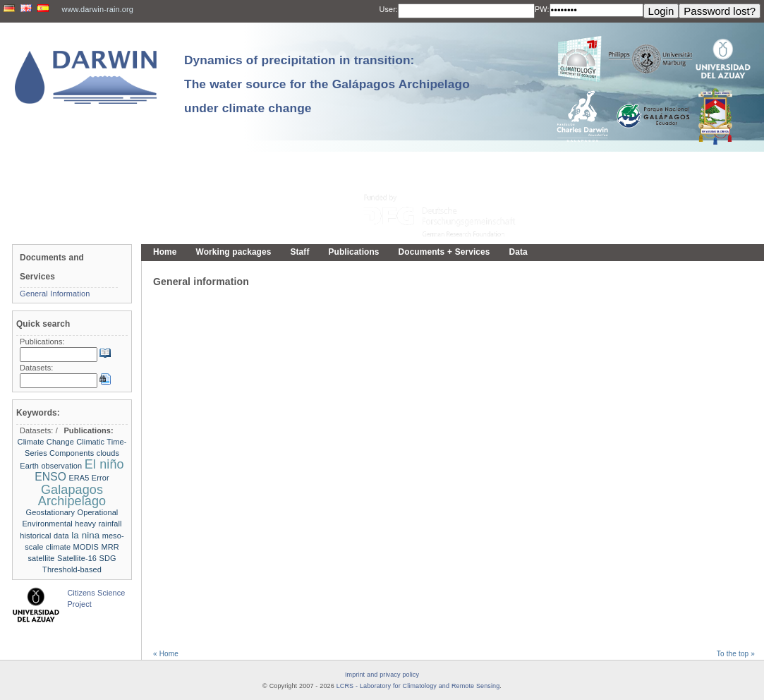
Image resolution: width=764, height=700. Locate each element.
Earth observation (51, 466)
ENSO (50, 477)
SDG (107, 558)
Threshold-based (72, 569)
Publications (353, 252)
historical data (44, 536)
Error (101, 478)
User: (389, 9)
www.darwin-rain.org (97, 9)
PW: (542, 9)
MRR (110, 547)
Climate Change (46, 442)
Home (165, 252)
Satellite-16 (77, 558)
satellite (41, 558)
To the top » (736, 654)
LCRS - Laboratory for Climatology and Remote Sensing (418, 686)
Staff (299, 252)
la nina (85, 535)
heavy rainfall (98, 524)
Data (519, 252)
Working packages (234, 252)
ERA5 (79, 478)
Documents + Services (444, 252)
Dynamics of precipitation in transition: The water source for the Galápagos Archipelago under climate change (327, 84)
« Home (166, 654)
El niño (104, 464)
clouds (108, 453)
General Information (55, 294)
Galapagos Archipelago (72, 495)
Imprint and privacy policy (382, 675)
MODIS (86, 547)
